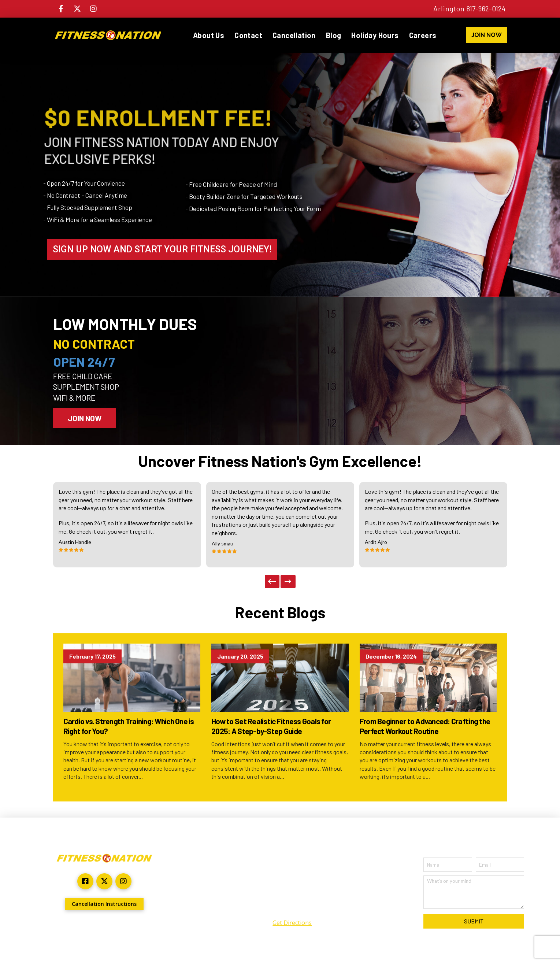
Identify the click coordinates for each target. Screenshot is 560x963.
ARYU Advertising (140, 928)
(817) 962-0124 (292, 908)
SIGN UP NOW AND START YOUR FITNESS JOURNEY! (162, 249)
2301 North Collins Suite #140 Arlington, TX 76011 (292, 885)
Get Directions (292, 923)
